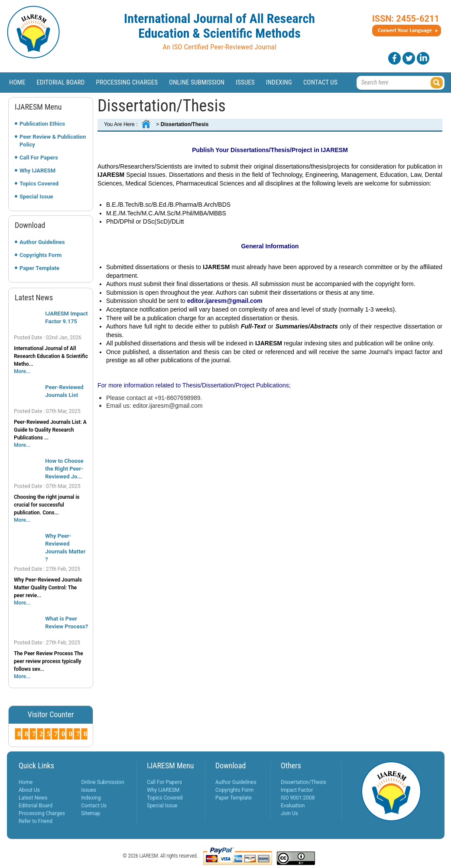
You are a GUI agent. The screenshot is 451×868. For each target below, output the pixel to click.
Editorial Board (61, 82)
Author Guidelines (42, 242)
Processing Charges (127, 82)
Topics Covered (39, 184)
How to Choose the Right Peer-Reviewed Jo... (64, 469)
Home (17, 82)
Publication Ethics (42, 124)
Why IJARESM (37, 171)
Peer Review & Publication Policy (53, 141)
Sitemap (91, 813)
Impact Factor (297, 790)
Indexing (279, 82)
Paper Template (39, 268)
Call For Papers (39, 158)
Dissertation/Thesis (303, 782)
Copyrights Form (41, 255)
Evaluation (293, 806)
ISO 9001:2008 (298, 798)
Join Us (289, 813)
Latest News (33, 798)
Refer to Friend (36, 821)
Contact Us (320, 82)
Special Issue (36, 197)
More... (22, 371)
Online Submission (197, 82)
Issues (245, 82)
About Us (29, 790)
